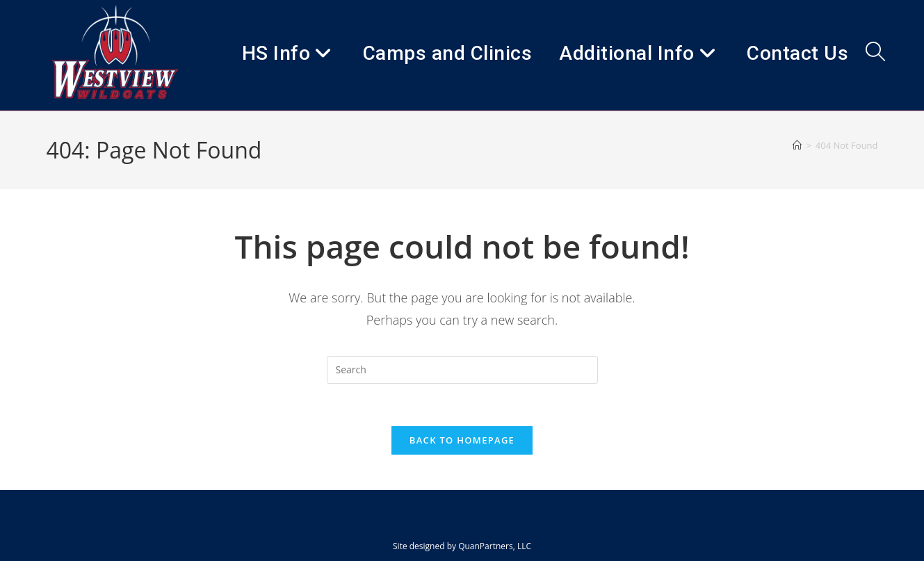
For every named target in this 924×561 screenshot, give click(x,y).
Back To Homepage (462, 440)
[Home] (797, 145)
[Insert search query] (462, 370)
